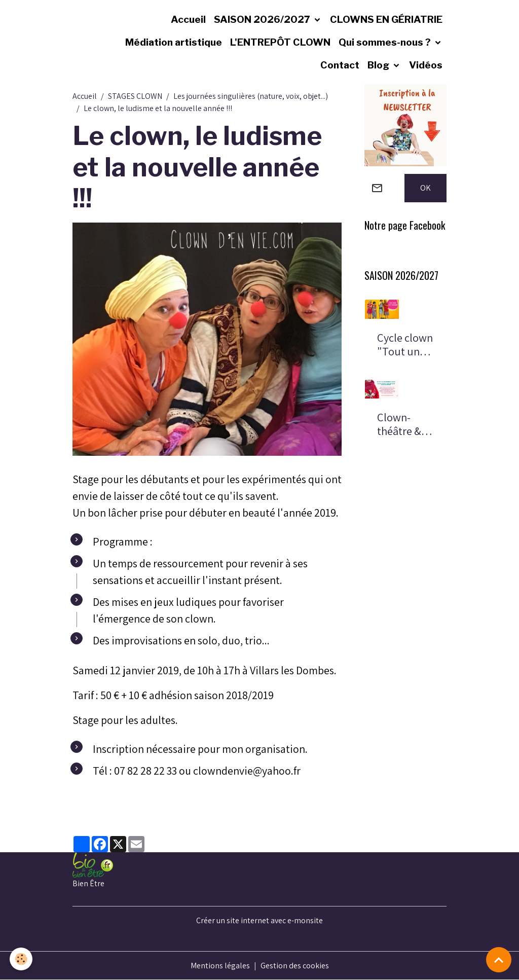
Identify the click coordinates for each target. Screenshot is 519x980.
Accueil (188, 19)
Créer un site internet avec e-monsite (259, 920)
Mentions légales (220, 966)
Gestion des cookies (295, 966)
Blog (379, 65)
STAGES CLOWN (135, 96)
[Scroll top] (499, 960)
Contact (340, 65)
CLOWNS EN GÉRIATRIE (386, 19)
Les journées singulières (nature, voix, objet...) (251, 96)
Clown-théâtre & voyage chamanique (404, 424)
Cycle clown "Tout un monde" (405, 345)
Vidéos (426, 65)
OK (425, 188)
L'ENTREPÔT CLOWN (280, 42)
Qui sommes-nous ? (386, 42)
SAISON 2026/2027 (263, 19)
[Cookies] (22, 959)
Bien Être (88, 883)
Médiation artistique (174, 42)
